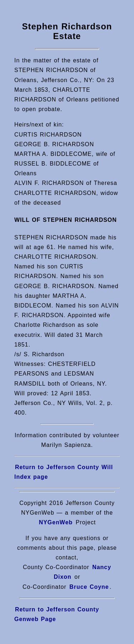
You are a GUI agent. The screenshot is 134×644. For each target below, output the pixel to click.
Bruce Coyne (88, 587)
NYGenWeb (56, 522)
